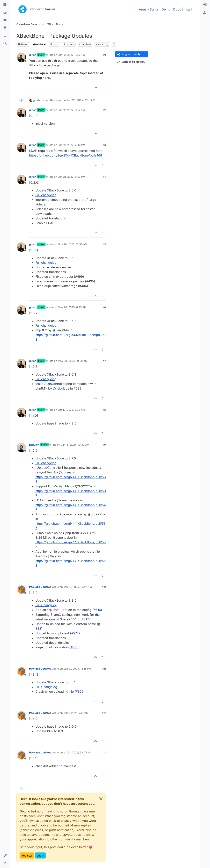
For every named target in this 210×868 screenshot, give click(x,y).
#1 (105, 55)
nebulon (34, 445)
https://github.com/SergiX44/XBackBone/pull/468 (66, 155)
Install (188, 9)
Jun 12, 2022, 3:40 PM (72, 145)
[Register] (205, 12)
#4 (104, 177)
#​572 (75, 633)
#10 (104, 587)
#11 (104, 669)
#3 (104, 145)
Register (27, 855)
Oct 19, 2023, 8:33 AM (71, 410)
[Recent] (5, 12)
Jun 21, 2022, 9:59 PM (72, 177)
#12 (104, 713)
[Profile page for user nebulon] (21, 447)
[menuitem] (205, 5)
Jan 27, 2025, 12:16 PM (77, 669)
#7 (104, 361)
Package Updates (40, 587)
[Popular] (5, 28)
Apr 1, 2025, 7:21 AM (76, 713)
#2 (104, 110)
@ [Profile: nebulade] (61, 388)
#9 (104, 445)
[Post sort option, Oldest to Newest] (132, 62)
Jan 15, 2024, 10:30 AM (75, 445)
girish (33, 55)
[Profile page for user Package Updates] (21, 590)
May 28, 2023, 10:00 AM (73, 361)
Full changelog (46, 195)
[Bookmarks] (5, 36)
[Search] (5, 43)
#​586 (75, 647)
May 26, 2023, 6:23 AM (72, 307)
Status (154, 9)
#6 (104, 307)
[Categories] (5, 5)
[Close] (101, 799)
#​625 (80, 691)
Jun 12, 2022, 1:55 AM (71, 55)
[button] (5, 856)
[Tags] (5, 20)
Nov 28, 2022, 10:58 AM (73, 244)
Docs (177, 9)
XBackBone (39, 44)
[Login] (205, 5)
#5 (104, 244)
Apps (143, 9)
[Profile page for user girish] (21, 57)
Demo (166, 9)
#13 (104, 752)
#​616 (97, 610)
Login (40, 855)
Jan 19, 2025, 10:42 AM (78, 587)
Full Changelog (46, 605)
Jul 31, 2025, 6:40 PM (77, 752)
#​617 (85, 619)
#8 (104, 410)
